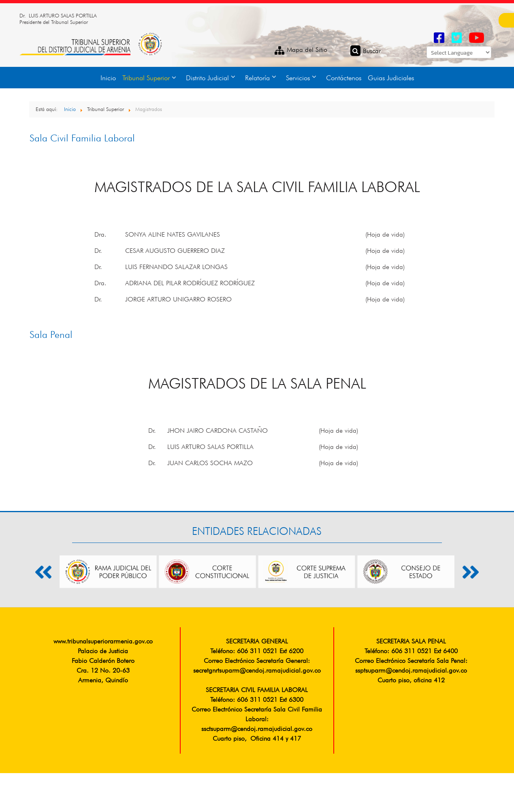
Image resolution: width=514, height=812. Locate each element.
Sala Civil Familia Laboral (82, 139)
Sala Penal (51, 335)
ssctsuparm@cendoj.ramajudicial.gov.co (257, 729)
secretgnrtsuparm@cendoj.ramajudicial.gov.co (257, 671)
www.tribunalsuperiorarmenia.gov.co (103, 642)
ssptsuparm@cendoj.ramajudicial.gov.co (411, 671)
